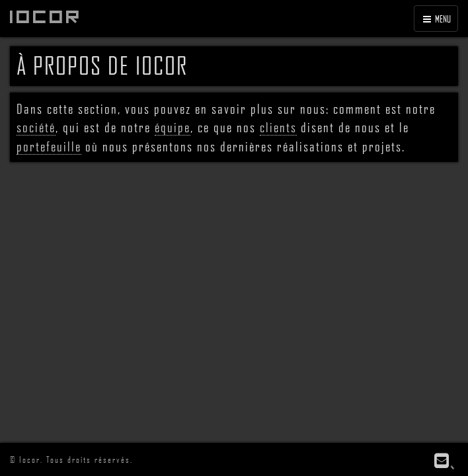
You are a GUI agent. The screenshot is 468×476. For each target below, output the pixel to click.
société (36, 127)
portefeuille (49, 146)
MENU (436, 19)
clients (278, 127)
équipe (173, 127)
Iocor (46, 17)
